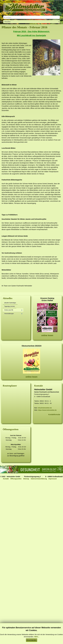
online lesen (47, 335)
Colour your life (13, 310)
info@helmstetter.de (45, 408)
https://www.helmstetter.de (47, 410)
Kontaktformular (54, 415)
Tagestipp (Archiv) (10, 306)
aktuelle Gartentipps (10, 303)
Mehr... (37, 637)
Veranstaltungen (13, 314)
